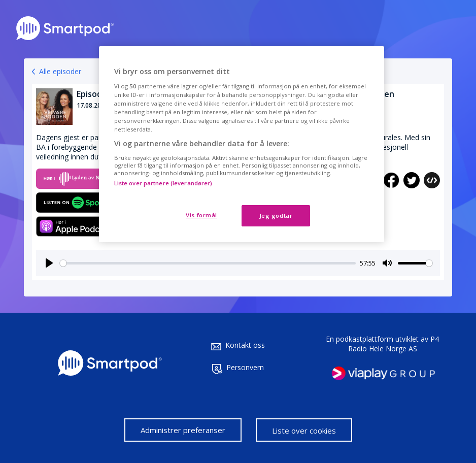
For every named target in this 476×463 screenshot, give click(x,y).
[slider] (208, 263)
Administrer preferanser (183, 430)
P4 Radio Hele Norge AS (394, 344)
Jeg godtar (276, 216)
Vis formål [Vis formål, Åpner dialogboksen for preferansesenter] (201, 215)
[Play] (49, 263)
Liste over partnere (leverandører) (163, 183)
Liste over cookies (304, 431)
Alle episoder (60, 71)
